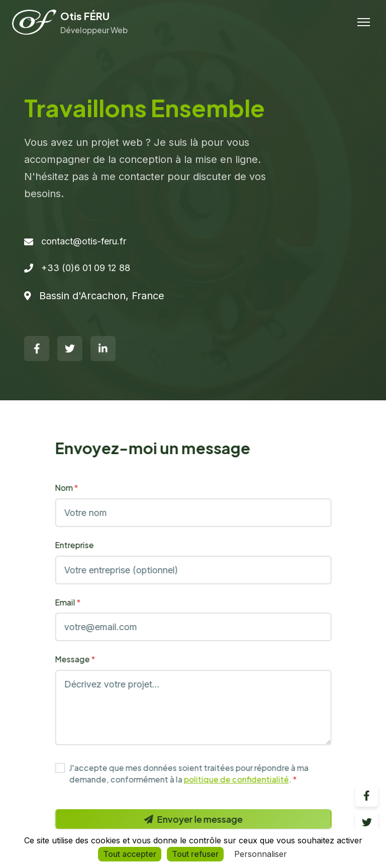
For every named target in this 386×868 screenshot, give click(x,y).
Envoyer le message (202, 819)
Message (83, 659)
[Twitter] (70, 349)
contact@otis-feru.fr (84, 241)
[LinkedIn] (103, 349)
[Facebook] (37, 349)
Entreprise (83, 545)
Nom (75, 488)
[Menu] (364, 22)
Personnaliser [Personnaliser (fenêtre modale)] (261, 854)
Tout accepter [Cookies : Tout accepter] (130, 854)
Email (76, 602)
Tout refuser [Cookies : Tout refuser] (195, 854)
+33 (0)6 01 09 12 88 (86, 268)
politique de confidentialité (245, 779)
